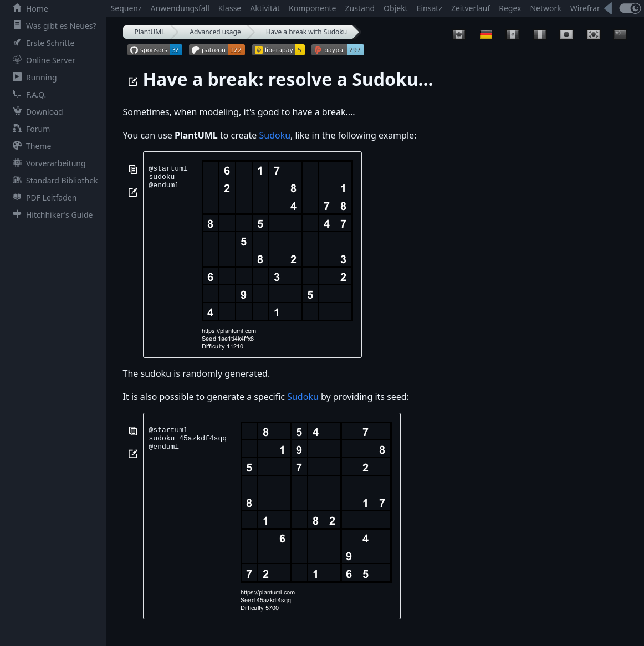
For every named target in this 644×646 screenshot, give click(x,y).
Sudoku (275, 135)
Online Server (42, 60)
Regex (510, 8)
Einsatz (430, 8)
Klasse (230, 8)
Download (36, 112)
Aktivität (265, 8)
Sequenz (126, 8)
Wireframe (589, 8)
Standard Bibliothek (53, 180)
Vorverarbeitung (47, 163)
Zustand (360, 8)
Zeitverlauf (471, 8)
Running (33, 77)
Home (28, 9)
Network (545, 8)
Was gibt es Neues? (52, 26)
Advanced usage (215, 32)
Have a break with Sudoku (306, 32)
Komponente (312, 8)
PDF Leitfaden (42, 198)
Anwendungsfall (180, 8)
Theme (30, 146)
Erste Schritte (41, 43)
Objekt (396, 8)
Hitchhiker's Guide (50, 215)
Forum (29, 129)
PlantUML (150, 32)
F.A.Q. (27, 94)
